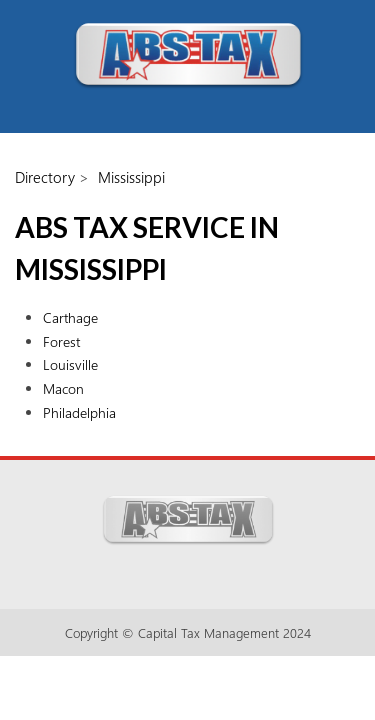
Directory (45, 177)
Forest (61, 341)
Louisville (70, 364)
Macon (63, 388)
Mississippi (131, 177)
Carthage (70, 317)
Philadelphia (79, 412)
